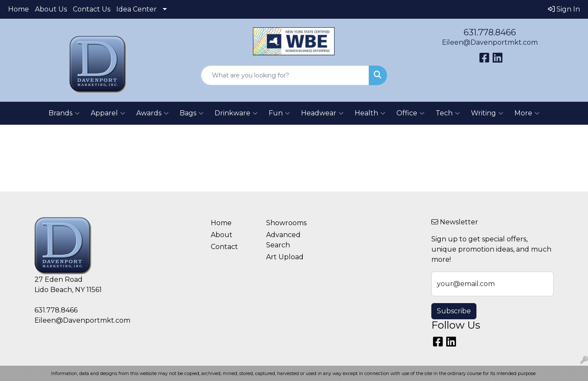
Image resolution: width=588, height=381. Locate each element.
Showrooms (286, 223)
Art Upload (285, 257)
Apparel (108, 113)
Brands (64, 113)
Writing (487, 113)
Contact (224, 247)
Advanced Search (283, 240)
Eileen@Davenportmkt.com (490, 42)
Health (370, 113)
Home (19, 9)
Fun (279, 113)
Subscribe (454, 311)
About (222, 235)
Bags (192, 113)
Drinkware (236, 113)
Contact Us (92, 9)
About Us (51, 9)
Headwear (322, 113)
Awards (152, 113)
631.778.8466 (490, 32)
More (527, 113)
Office (410, 113)
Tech (448, 113)
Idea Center (136, 9)
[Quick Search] (285, 75)
